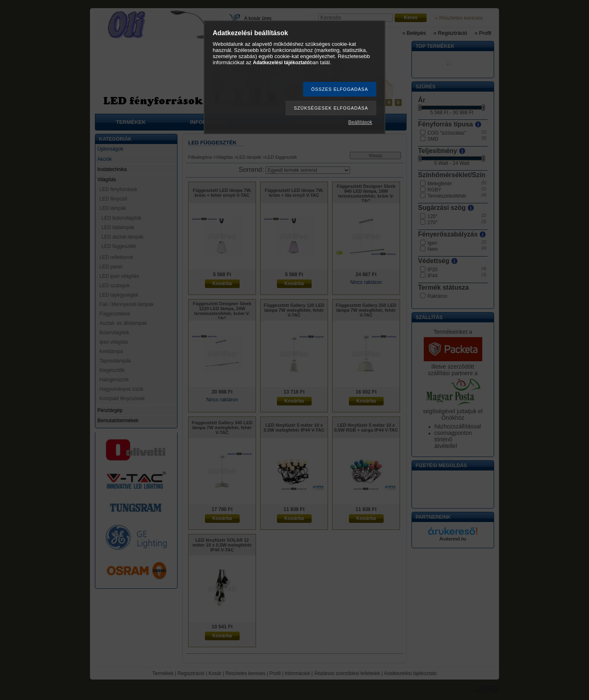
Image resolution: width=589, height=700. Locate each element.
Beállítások (360, 122)
